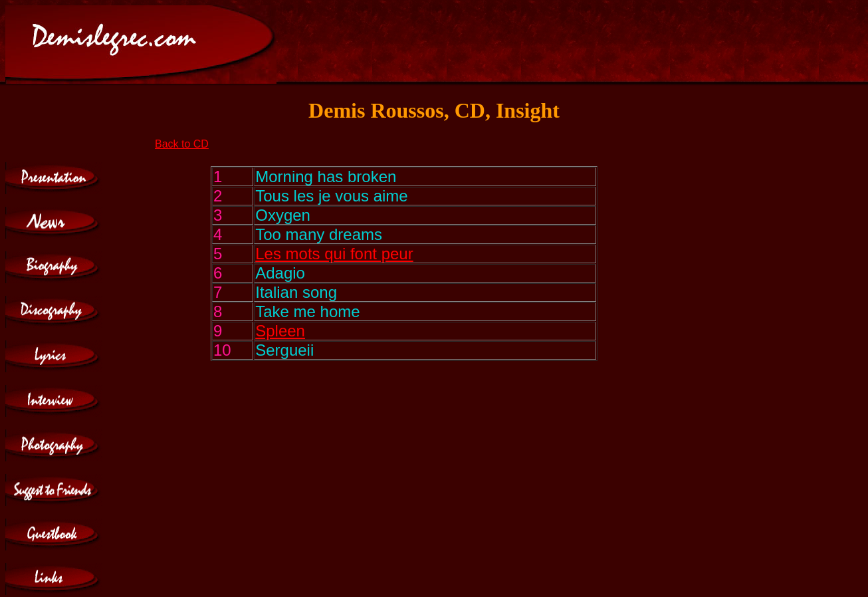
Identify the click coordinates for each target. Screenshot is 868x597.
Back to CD (182, 144)
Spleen (280, 331)
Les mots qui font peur (334, 254)
